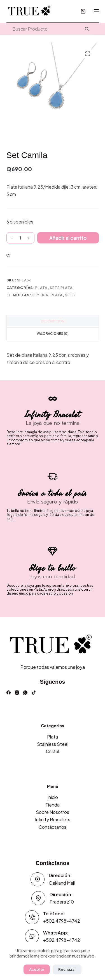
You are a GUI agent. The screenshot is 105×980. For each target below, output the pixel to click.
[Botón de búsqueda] (87, 29)
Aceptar (37, 969)
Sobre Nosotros (53, 812)
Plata (41, 288)
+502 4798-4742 (62, 921)
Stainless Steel (53, 744)
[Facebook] (9, 693)
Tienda (53, 805)
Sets (70, 295)
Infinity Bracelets (53, 819)
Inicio (53, 797)
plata (57, 295)
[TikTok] (34, 693)
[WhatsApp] (25, 693)
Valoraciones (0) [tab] (53, 334)
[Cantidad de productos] (20, 238)
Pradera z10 (62, 902)
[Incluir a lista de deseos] (8, 255)
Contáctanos (53, 827)
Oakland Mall (62, 883)
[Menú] (96, 11)
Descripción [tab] (53, 321)
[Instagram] (17, 693)
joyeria (40, 295)
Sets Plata (61, 288)
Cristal (53, 751)
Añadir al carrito (68, 238)
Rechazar (67, 969)
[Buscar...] (46, 29)
